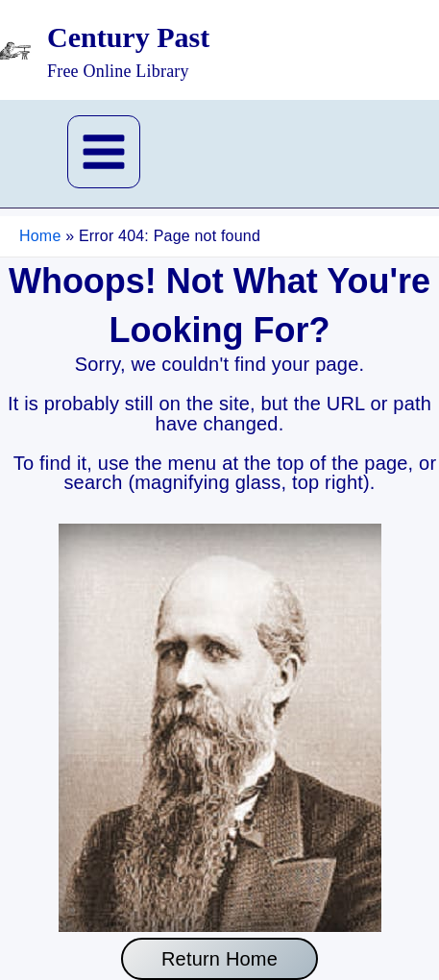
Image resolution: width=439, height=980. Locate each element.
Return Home (219, 959)
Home (40, 236)
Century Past (128, 37)
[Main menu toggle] (104, 152)
